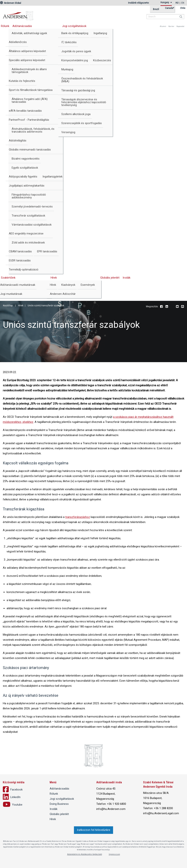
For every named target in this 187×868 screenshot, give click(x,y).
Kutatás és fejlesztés (22, 81)
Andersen (42, 14)
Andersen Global (11, 3)
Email (177, 307)
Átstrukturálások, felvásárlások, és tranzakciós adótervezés (33, 130)
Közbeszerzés (102, 60)
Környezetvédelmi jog (75, 60)
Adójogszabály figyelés (23, 177)
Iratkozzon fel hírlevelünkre (94, 830)
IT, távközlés (69, 42)
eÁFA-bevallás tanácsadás (25, 111)
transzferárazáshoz (78, 517)
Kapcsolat (180, 26)
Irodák (127, 278)
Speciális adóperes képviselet (27, 60)
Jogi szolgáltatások (74, 26)
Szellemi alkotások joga (76, 114)
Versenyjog (68, 132)
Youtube (172, 307)
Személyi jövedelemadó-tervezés (32, 207)
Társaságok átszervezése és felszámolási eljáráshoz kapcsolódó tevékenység (84, 102)
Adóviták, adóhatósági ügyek (29, 33)
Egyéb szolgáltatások (25, 168)
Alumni (163, 26)
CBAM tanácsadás (20, 251)
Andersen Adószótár (63, 294)
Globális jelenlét (110, 278)
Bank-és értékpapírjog (75, 33)
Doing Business (59, 804)
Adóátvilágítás (18, 141)
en (183, 3)
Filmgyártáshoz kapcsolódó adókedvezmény (29, 196)
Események (88, 285)
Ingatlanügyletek (52, 177)
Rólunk (54, 794)
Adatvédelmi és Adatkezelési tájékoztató (85, 854)
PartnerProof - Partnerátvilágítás (29, 120)
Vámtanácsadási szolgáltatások (32, 225)
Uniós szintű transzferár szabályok (46, 306)
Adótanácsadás (22, 26)
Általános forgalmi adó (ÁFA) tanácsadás (30, 100)
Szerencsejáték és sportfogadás (82, 123)
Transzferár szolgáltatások (28, 216)
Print (182, 307)
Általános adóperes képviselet (27, 51)
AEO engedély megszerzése (26, 234)
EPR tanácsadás (47, 251)
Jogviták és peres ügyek (76, 51)
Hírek (54, 278)
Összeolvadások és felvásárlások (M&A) (82, 80)
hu (177, 3)
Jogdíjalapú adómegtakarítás (27, 186)
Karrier (171, 26)
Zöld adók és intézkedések (28, 243)
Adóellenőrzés (18, 42)
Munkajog (67, 69)
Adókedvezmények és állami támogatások (29, 71)
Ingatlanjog (100, 33)
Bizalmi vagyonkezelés (26, 159)
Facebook (161, 307)
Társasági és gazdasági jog (78, 90)
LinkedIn (167, 307)
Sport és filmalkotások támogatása (31, 90)
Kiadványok (68, 285)
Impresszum (114, 854)
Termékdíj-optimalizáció (24, 270)
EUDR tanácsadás (20, 260)
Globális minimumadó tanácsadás (30, 150)
